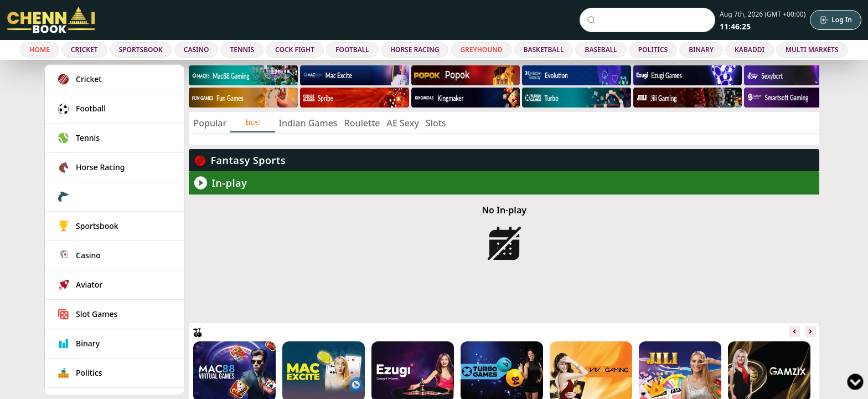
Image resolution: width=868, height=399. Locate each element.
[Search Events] (650, 20)
